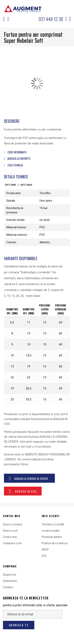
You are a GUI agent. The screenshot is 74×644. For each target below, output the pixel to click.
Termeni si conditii (53, 524)
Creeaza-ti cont (12, 543)
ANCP (45, 550)
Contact (8, 587)
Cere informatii (15, 152)
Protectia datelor (52, 537)
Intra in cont (10, 531)
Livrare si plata (51, 531)
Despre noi (10, 575)
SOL (44, 556)
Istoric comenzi (13, 524)
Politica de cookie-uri (55, 543)
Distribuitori (10, 581)
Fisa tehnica (13, 165)
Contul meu (10, 537)
